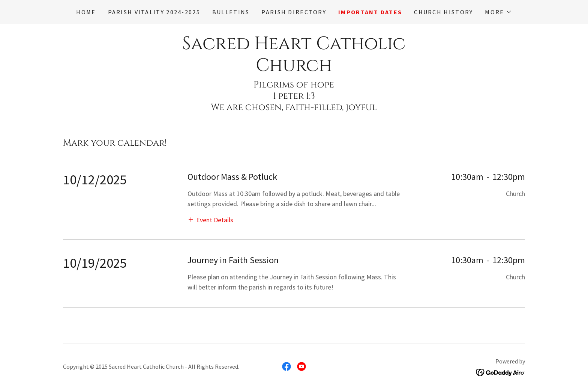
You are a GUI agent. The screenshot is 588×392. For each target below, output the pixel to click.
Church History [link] (443, 12)
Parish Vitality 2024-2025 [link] (154, 12)
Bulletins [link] (231, 12)
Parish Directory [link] (294, 12)
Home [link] (86, 12)
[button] (498, 12)
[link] (294, 69)
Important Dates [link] (370, 12)
